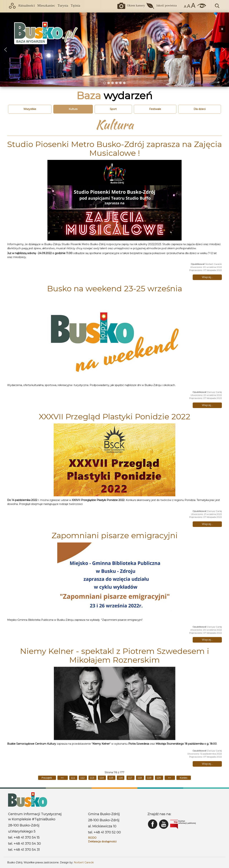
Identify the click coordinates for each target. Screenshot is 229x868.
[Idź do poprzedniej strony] (63, 778)
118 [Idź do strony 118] (140, 778)
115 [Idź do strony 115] (111, 778)
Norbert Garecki (84, 862)
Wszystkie (30, 109)
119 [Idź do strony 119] (149, 778)
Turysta (63, 5)
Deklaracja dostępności (102, 842)
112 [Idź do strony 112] (83, 778)
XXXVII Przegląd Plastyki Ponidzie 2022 (115, 416)
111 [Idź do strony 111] (73, 778)
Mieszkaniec (46, 5)
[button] (6, 50)
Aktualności (26, 5)
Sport (113, 109)
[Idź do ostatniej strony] (184, 778)
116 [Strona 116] (120, 778)
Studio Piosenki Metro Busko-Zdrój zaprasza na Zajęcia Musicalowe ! (114, 148)
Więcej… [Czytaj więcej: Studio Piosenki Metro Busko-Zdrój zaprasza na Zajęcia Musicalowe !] (207, 277)
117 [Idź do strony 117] (131, 778)
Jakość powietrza (166, 5)
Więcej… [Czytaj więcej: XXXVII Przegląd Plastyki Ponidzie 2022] (207, 524)
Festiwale (155, 109)
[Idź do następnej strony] (170, 778)
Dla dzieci (200, 109)
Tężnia (75, 5)
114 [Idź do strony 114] (102, 778)
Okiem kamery (136, 5)
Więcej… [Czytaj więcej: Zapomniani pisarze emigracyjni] (207, 640)
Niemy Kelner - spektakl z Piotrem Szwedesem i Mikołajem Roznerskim (115, 655)
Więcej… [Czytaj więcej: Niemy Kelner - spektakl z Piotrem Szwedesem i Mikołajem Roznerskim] (207, 764)
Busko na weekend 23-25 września (115, 288)
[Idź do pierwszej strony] (47, 778)
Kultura (73, 109)
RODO (92, 838)
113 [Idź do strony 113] (92, 778)
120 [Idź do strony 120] (159, 778)
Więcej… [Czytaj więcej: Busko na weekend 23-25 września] (207, 405)
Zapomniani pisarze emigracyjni (115, 535)
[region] (114, 50)
